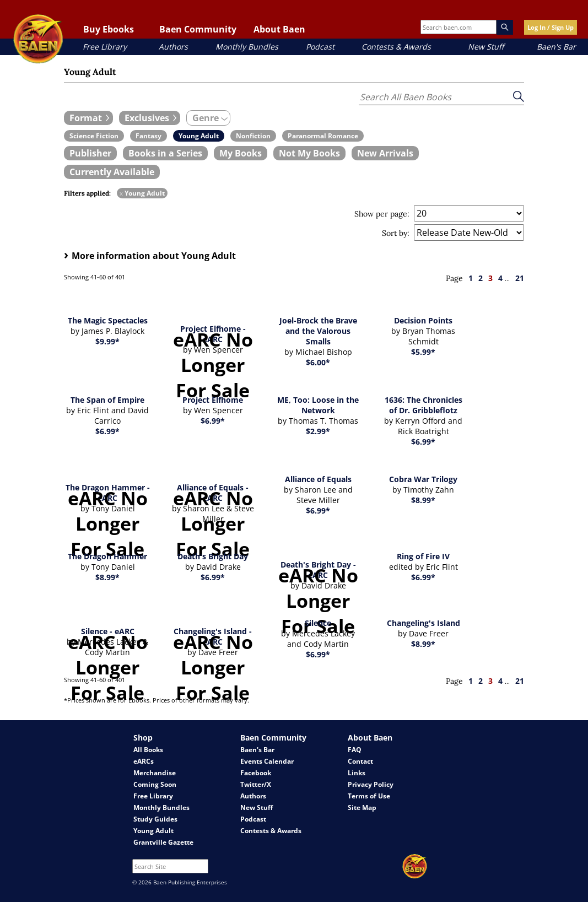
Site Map (362, 808)
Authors (173, 47)
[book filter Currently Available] (112, 172)
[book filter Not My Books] (309, 153)
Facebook (256, 773)
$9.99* (107, 341)
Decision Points (423, 320)
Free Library (105, 47)
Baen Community (198, 29)
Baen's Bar (556, 47)
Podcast (320, 47)
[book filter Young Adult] (199, 136)
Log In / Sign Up (551, 27)
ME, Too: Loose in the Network (318, 405)
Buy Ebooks (109, 29)
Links (357, 773)
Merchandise (155, 773)
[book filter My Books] (241, 153)
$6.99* (107, 431)
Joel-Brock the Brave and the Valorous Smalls (318, 331)
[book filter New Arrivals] (385, 153)
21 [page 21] (520, 278)
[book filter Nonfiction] (253, 136)
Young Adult (153, 831)
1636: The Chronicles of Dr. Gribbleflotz (424, 405)
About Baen (279, 29)
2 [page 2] (481, 278)
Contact (360, 761)
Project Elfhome (213, 400)
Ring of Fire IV (423, 556)
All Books (148, 750)
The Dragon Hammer (107, 556)
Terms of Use (369, 796)
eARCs (144, 761)
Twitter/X (256, 784)
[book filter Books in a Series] (165, 153)
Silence (318, 623)
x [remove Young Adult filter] (121, 193)
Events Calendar (267, 761)
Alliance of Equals (318, 479)
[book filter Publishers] (90, 153)
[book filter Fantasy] (149, 136)
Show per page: (382, 214)
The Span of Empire (107, 400)
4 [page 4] (500, 278)
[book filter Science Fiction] (94, 136)
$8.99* (423, 500)
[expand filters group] (88, 118)
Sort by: (396, 233)
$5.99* (423, 352)
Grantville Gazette (163, 842)
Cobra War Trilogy (423, 479)
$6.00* (318, 362)
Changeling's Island (424, 623)
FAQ (355, 750)
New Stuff (486, 47)
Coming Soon (155, 784)
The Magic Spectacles (108, 320)
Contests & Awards (396, 47)
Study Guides (155, 819)
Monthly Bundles (247, 47)
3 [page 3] (490, 278)
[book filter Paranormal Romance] (323, 136)
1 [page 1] (471, 278)
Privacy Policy (371, 784)
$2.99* (318, 431)
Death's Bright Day (213, 556)
